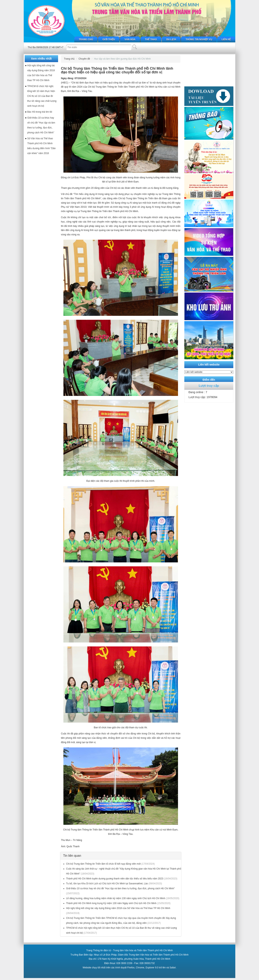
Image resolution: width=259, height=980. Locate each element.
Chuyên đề (84, 59)
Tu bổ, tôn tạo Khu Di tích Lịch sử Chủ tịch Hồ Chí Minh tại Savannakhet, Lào (107, 884)
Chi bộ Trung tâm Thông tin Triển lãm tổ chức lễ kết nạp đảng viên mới (103, 864)
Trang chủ (86, 39)
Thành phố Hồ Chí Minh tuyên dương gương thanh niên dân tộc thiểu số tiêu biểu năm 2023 (115, 879)
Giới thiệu (109, 39)
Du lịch (171, 39)
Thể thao (151, 39)
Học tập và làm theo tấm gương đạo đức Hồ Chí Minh (122, 59)
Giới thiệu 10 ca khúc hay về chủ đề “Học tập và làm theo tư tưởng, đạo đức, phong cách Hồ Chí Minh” (121, 888)
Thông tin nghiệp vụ (199, 39)
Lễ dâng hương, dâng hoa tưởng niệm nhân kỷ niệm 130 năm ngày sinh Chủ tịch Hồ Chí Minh (116, 898)
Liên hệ (226, 39)
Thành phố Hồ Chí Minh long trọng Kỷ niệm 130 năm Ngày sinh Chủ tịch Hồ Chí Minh (111, 903)
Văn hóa (130, 39)
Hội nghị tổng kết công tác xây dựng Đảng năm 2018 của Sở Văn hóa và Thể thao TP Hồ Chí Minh (118, 908)
